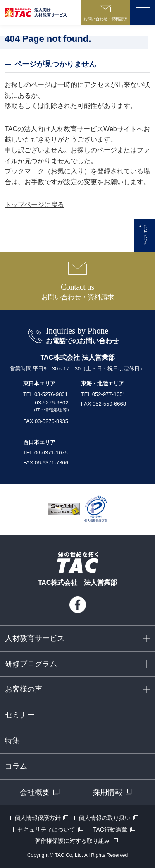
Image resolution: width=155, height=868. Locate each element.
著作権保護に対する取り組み (72, 841)
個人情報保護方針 (38, 818)
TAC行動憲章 (110, 830)
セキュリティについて (46, 830)
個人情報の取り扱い (105, 818)
